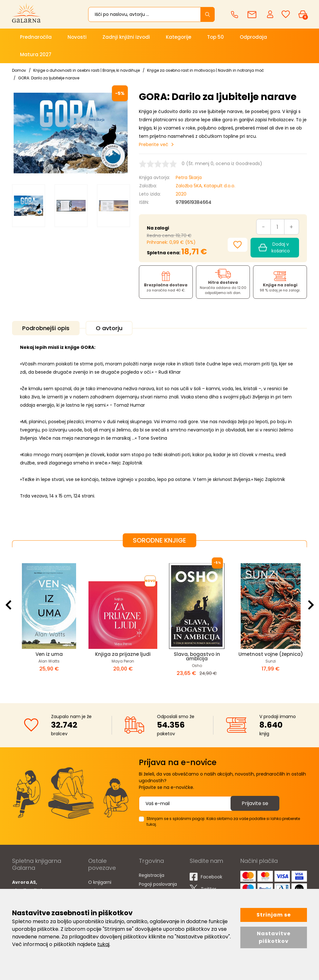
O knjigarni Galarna (100, 886)
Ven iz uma (49, 654)
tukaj (103, 944)
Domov (19, 70)
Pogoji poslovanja (158, 884)
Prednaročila (36, 37)
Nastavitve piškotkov (274, 937)
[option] (29, 206)
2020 (181, 194)
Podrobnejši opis (46, 328)
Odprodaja (253, 37)
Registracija (152, 875)
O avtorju (109, 328)
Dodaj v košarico (274, 247)
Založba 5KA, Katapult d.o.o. (205, 186)
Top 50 (215, 37)
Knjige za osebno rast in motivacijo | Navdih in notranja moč (205, 70)
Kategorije (179, 37)
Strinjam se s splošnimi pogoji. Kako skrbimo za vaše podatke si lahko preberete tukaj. (223, 821)
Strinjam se (274, 915)
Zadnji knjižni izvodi (126, 37)
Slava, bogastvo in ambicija (197, 656)
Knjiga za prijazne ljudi (123, 654)
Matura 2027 (36, 54)
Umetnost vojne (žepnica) (271, 654)
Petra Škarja (189, 177)
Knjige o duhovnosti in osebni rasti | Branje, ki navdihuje (87, 70)
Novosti (77, 37)
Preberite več (154, 144)
